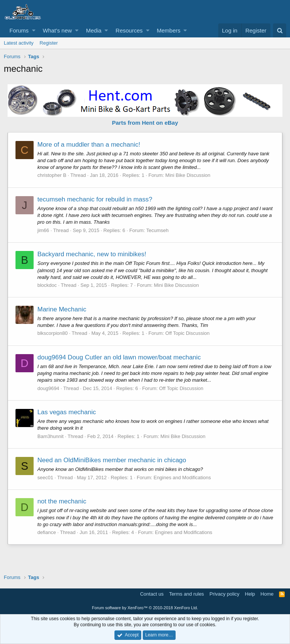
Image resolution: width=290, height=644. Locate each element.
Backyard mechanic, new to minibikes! (92, 254)
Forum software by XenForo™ (145, 608)
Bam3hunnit (50, 436)
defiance (47, 532)
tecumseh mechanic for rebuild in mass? (95, 199)
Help (250, 594)
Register (49, 43)
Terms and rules (187, 594)
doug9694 (48, 388)
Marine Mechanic (62, 309)
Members (169, 30)
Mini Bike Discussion (188, 175)
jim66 (43, 230)
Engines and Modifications (182, 478)
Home (267, 594)
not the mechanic (62, 501)
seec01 (45, 478)
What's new (57, 30)
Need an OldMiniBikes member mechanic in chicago (112, 460)
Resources (129, 30)
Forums (19, 30)
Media (94, 30)
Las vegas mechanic (67, 412)
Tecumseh (157, 230)
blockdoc (47, 285)
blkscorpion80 (52, 333)
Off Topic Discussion (187, 333)
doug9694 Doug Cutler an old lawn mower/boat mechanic (119, 357)
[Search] (280, 30)
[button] (34, 30)
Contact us (152, 594)
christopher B (52, 175)
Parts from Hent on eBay (145, 123)
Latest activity (19, 43)
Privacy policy (224, 594)
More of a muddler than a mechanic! (89, 145)
